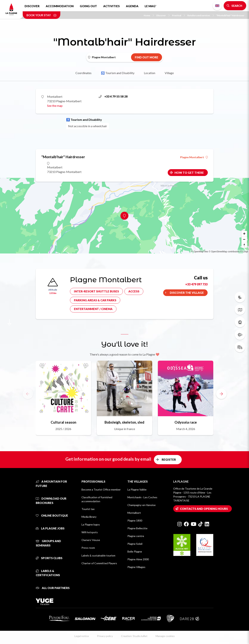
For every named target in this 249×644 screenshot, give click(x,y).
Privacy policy (105, 636)
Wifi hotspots (90, 532)
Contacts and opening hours (204, 509)
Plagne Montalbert (194, 157)
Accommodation (60, 6)
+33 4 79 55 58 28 (113, 96)
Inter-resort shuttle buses (96, 291)
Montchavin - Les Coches (142, 497)
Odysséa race (186, 422)
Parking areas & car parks (95, 300)
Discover (32, 6)
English (217, 6)
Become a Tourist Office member (101, 489)
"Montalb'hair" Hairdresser (230, 15)
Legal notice (82, 636)
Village (169, 73)
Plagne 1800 (135, 520)
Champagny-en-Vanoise (142, 505)
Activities (111, 6)
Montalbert (134, 513)
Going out (88, 6)
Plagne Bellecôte (137, 528)
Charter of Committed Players (99, 563)
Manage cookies (165, 636)
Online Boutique (52, 515)
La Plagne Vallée (137, 489)
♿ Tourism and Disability (118, 73)
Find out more (147, 57)
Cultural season (63, 422)
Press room (88, 548)
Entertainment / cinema (93, 309)
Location (150, 73)
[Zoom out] (244, 239)
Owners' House (91, 540)
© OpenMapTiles (200, 252)
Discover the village (187, 293)
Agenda (132, 6)
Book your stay (41, 15)
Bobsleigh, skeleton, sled (124, 422)
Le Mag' (150, 6)
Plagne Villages (136, 567)
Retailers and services (201, 15)
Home (149, 15)
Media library (89, 517)
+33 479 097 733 (196, 284)
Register (169, 460)
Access (134, 291)
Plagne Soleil (135, 544)
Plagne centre (136, 536)
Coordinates (83, 73)
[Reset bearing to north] (244, 245)
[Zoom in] (244, 234)
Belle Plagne (135, 551)
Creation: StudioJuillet (134, 636)
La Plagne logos (91, 524)
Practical (178, 15)
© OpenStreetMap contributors (224, 252)
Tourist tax (88, 509)
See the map (55, 106)
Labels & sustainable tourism (98, 555)
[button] (221, 394)
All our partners (53, 588)
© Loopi (244, 252)
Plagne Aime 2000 (138, 559)
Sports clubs (49, 558)
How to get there (189, 173)
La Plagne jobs (50, 528)
